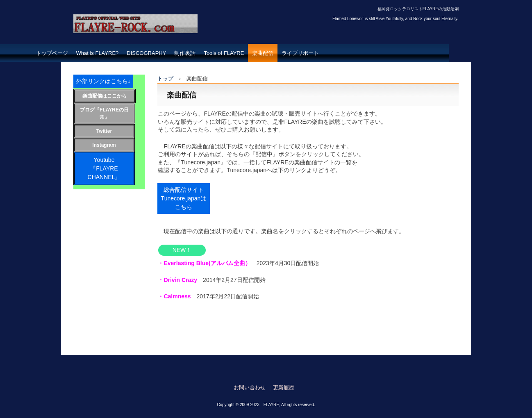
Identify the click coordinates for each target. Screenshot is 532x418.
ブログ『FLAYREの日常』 (104, 114)
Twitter (104, 131)
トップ (165, 78)
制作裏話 (185, 53)
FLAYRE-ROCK (112, 41)
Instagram (104, 145)
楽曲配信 (263, 53)
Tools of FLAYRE (224, 53)
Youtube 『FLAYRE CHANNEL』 (111, 168)
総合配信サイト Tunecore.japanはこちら (185, 198)
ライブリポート (300, 53)
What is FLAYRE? (98, 53)
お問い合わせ (250, 387)
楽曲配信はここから (105, 96)
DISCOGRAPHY (146, 53)
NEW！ (182, 250)
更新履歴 (284, 387)
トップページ (52, 53)
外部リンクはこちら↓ (103, 81)
